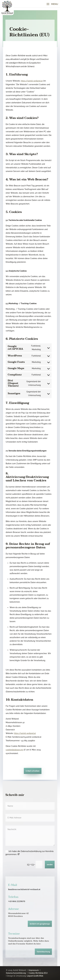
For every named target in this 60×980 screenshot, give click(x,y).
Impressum (34, 970)
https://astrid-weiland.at (32, 81)
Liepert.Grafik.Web (35, 976)
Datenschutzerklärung (16, 973)
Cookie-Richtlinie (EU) (38, 973)
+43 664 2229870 (17, 901)
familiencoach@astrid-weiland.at (24, 889)
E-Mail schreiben (33, 771)
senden (50, 865)
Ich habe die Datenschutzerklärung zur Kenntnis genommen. (29, 853)
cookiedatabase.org (14, 750)
